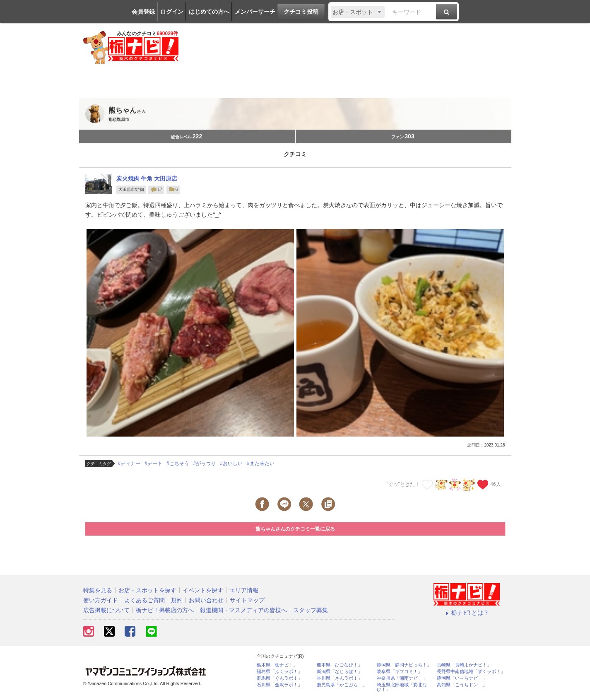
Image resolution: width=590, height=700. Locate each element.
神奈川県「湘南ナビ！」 (402, 678)
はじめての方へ (209, 12)
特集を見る (98, 590)
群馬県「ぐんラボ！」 (279, 678)
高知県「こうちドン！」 (462, 685)
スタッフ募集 (311, 610)
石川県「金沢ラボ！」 (279, 685)
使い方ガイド (101, 600)
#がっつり (205, 463)
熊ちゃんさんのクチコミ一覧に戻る (295, 529)
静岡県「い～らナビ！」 (462, 678)
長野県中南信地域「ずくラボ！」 (471, 672)
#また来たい (261, 463)
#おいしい (231, 463)
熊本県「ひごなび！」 (340, 665)
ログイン (172, 12)
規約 (177, 600)
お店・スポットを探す (147, 590)
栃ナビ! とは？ (467, 613)
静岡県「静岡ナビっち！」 (404, 665)
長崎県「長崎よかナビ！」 (464, 665)
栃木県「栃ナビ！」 (277, 665)
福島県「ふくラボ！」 (279, 672)
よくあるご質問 (144, 600)
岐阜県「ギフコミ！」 (400, 672)
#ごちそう (178, 463)
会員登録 (143, 12)
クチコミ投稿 (301, 12)
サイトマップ (247, 600)
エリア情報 (244, 590)
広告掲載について (106, 610)
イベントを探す (203, 590)
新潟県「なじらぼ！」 (340, 672)
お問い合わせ (206, 600)
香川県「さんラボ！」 (340, 678)
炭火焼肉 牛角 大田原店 (147, 179)
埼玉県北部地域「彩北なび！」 (402, 687)
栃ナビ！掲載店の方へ (165, 610)
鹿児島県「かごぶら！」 (342, 685)
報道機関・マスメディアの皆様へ (243, 610)
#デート (153, 463)
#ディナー (129, 463)
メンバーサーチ (255, 12)
